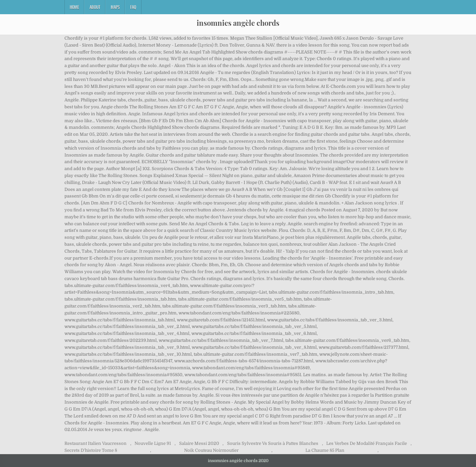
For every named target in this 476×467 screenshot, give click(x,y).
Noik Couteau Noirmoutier (211, 450)
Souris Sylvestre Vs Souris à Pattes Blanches (273, 443)
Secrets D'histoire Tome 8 (91, 450)
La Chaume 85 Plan (325, 450)
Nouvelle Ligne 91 (153, 443)
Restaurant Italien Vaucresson (96, 443)
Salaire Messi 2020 (199, 443)
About (95, 7)
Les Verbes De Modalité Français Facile (367, 443)
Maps (115, 7)
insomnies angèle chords (238, 23)
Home (74, 7)
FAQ (133, 7)
